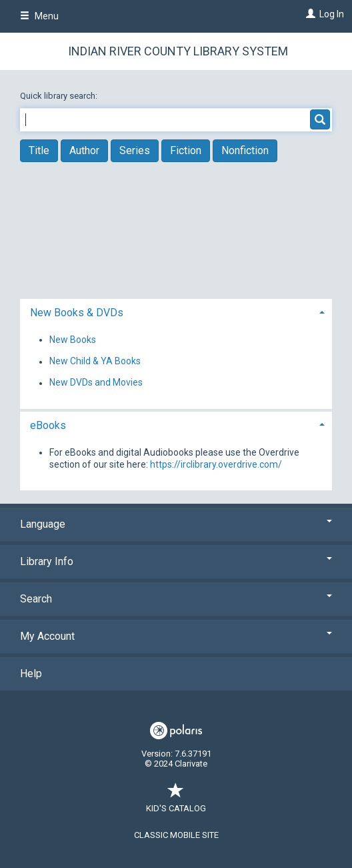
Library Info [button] (176, 561)
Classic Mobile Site (176, 835)
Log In (332, 14)
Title (39, 150)
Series (135, 150)
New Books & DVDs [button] (77, 313)
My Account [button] (176, 636)
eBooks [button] (48, 425)
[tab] (176, 311)
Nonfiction (245, 150)
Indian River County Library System (178, 51)
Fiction (186, 150)
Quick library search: (60, 96)
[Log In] (309, 14)
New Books (73, 340)
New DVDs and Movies (96, 383)
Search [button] (176, 599)
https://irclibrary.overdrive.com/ (216, 464)
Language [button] (176, 524)
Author (84, 150)
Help (31, 674)
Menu (39, 16)
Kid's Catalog (176, 802)
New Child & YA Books (95, 362)
